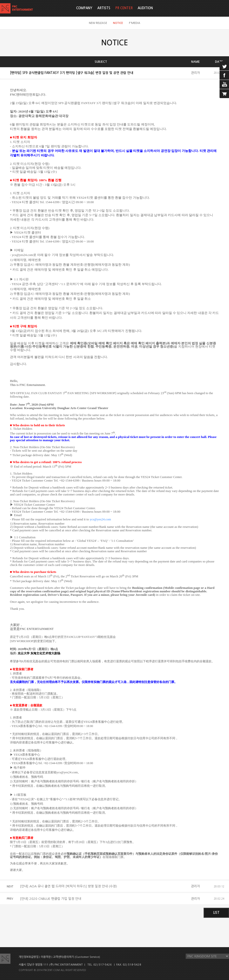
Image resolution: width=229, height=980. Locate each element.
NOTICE (118, 23)
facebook (224, 75)
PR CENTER (124, 8)
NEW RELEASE (98, 23)
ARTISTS (104, 8)
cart (224, 94)
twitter (224, 66)
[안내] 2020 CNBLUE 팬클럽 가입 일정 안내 (51, 899)
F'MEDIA (135, 23)
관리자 (195, 73)
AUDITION (145, 8)
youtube (224, 84)
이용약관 (46, 957)
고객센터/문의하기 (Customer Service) (77, 957)
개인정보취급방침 (29, 957)
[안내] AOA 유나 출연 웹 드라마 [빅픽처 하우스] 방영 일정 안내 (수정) (68, 886)
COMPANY (84, 8)
